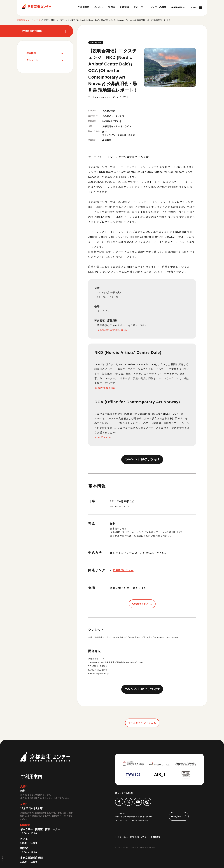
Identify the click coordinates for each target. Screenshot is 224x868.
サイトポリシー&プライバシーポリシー (134, 837)
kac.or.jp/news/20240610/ (113, 330)
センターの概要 (158, 7)
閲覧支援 (160, 837)
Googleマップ (140, 604)
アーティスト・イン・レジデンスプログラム (110, 97)
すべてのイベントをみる (142, 723)
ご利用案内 (83, 7)
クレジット (33, 61)
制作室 (111, 7)
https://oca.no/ (104, 437)
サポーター (139, 7)
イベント (99, 7)
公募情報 (124, 7)
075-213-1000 (125, 821)
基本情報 (31, 53)
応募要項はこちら (124, 571)
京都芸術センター (37, 7)
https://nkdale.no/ (105, 388)
